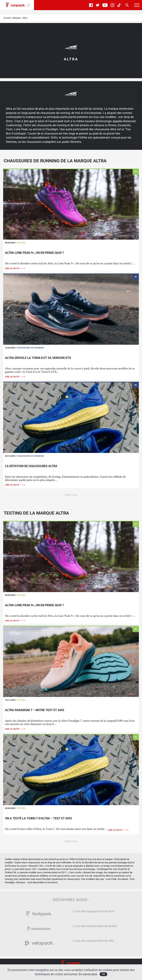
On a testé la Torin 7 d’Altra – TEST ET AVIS (38, 818)
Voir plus (71, 495)
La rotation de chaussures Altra (31, 466)
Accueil (7, 18)
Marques (17, 18)
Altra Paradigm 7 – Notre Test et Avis (35, 710)
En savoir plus (88, 974)
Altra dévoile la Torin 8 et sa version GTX (38, 358)
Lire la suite (15, 268)
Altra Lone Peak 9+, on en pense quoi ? (34, 253)
